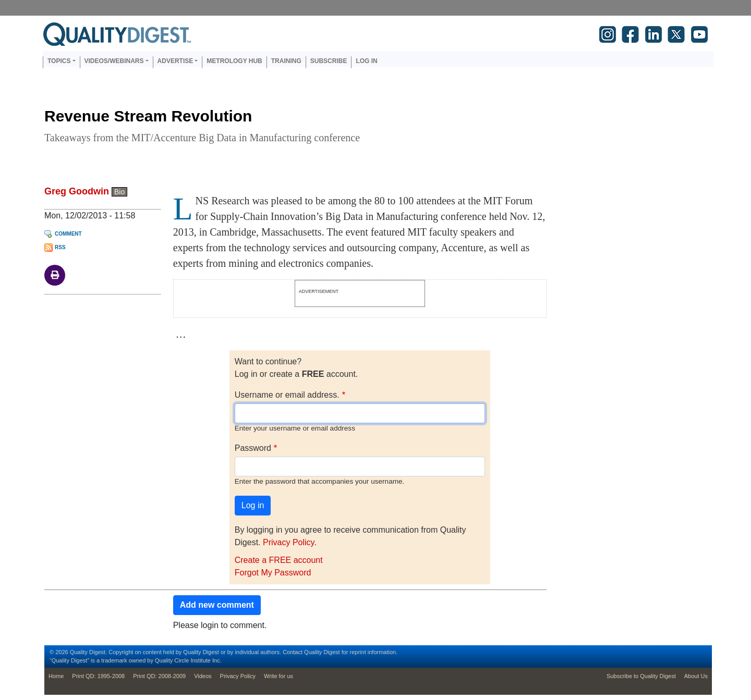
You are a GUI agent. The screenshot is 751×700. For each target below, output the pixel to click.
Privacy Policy (288, 542)
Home (56, 676)
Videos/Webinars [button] (114, 61)
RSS (60, 247)
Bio (119, 192)
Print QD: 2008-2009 (159, 676)
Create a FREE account (279, 560)
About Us (696, 676)
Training (286, 61)
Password (253, 448)
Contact (293, 652)
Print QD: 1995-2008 (98, 676)
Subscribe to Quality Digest (641, 676)
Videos (203, 676)
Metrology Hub (234, 61)
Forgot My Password (273, 573)
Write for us (278, 676)
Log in (366, 61)
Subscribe (329, 61)
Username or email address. (287, 395)
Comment (68, 234)
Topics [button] (59, 61)
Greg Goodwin (77, 191)
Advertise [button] (175, 61)
